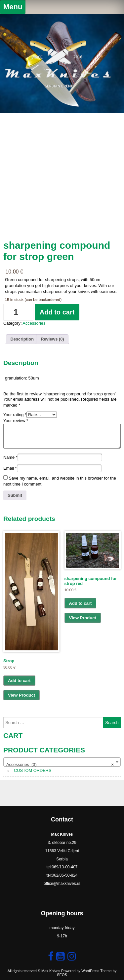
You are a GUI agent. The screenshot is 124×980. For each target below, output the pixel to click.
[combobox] (62, 762)
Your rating (15, 415)
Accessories (34, 323)
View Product (21, 695)
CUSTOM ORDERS (33, 770)
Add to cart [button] (19, 681)
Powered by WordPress (80, 971)
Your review (16, 421)
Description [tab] (22, 339)
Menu (13, 7)
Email (10, 468)
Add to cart (57, 312)
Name (10, 457)
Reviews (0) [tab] (52, 339)
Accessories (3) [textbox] (60, 765)
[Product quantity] (18, 312)
